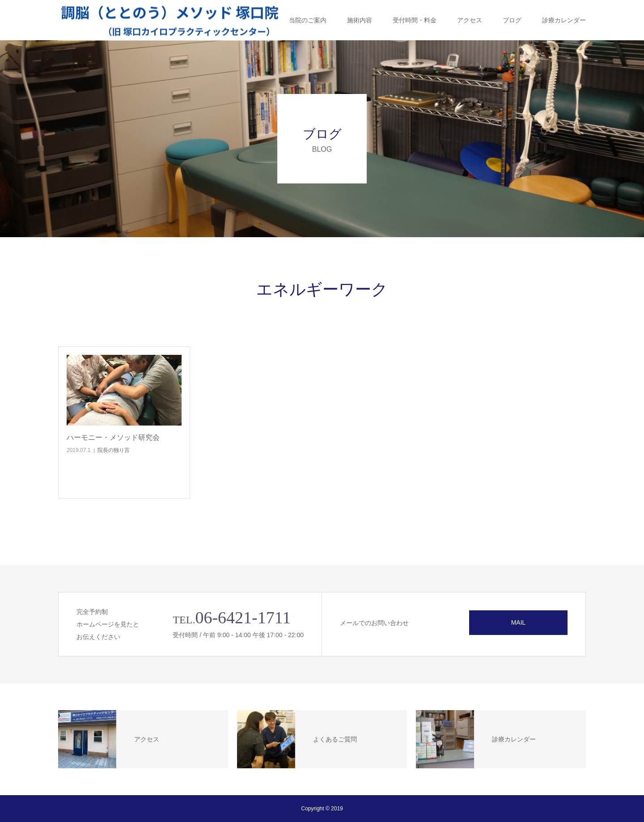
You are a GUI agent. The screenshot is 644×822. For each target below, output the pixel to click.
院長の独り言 (114, 450)
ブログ (512, 20)
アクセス (470, 20)
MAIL (519, 622)
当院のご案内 (308, 20)
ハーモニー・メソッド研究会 (113, 437)
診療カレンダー (564, 20)
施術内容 (360, 20)
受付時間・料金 (415, 20)
